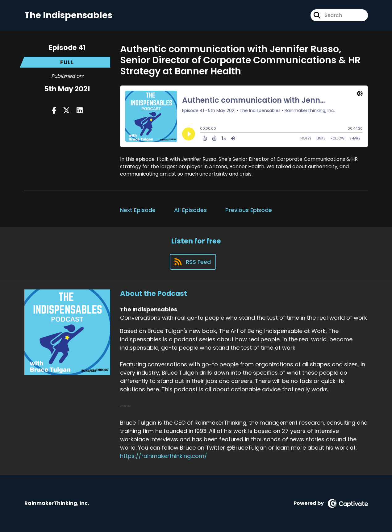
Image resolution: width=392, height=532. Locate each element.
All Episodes (190, 210)
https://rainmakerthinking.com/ (164, 456)
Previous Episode (249, 210)
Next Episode (138, 210)
